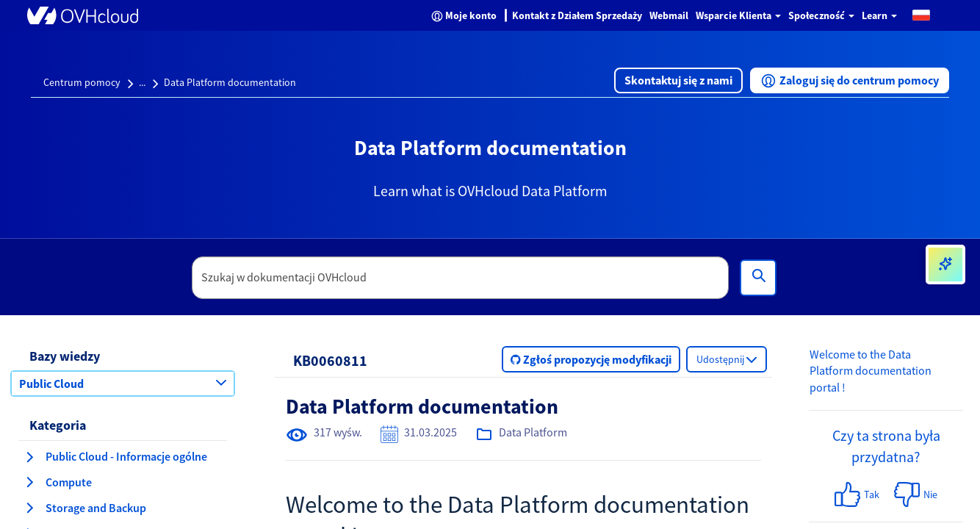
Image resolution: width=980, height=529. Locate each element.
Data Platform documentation (230, 82)
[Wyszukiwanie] (758, 278)
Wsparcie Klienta (738, 15)
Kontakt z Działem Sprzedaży (577, 15)
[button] (921, 14)
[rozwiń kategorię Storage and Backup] (29, 508)
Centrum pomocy (82, 82)
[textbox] (461, 278)
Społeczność (821, 15)
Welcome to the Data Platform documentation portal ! (871, 371)
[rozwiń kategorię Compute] (29, 482)
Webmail (669, 15)
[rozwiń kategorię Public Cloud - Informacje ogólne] (29, 457)
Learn (879, 15)
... (142, 82)
